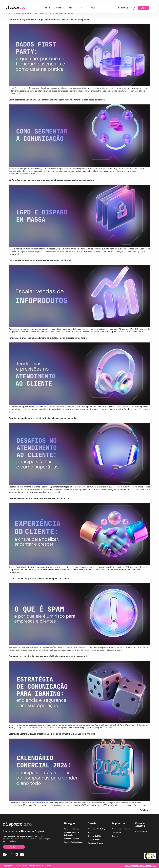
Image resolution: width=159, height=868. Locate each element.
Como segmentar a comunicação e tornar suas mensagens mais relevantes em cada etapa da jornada (57, 100)
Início (48, 8)
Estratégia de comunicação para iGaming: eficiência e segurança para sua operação (48, 656)
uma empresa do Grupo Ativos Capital (140, 866)
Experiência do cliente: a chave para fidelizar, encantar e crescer (39, 498)
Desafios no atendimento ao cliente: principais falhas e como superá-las (43, 418)
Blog (92, 8)
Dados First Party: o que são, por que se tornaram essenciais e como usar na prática (49, 20)
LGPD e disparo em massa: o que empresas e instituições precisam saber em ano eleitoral (51, 180)
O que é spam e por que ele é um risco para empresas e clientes (39, 579)
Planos (71, 8)
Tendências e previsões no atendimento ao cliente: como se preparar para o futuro (48, 338)
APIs (82, 8)
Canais (59, 8)
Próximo (145, 810)
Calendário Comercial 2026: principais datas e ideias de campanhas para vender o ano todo (52, 734)
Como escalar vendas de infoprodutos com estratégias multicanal (40, 260)
